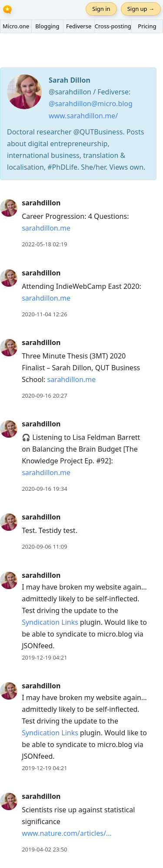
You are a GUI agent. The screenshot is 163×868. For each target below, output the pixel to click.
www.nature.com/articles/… (67, 833)
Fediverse (79, 26)
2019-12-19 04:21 (44, 657)
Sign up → (141, 9)
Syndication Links (50, 622)
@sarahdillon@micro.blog (91, 104)
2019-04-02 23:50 (44, 849)
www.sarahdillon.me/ (83, 116)
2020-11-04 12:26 (44, 314)
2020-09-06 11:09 (44, 546)
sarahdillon (41, 203)
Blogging (47, 26)
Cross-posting (113, 26)
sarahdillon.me (46, 228)
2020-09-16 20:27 (44, 395)
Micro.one (16, 26)
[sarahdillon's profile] (9, 208)
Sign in (101, 9)
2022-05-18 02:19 (44, 244)
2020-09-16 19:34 (44, 489)
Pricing (147, 26)
